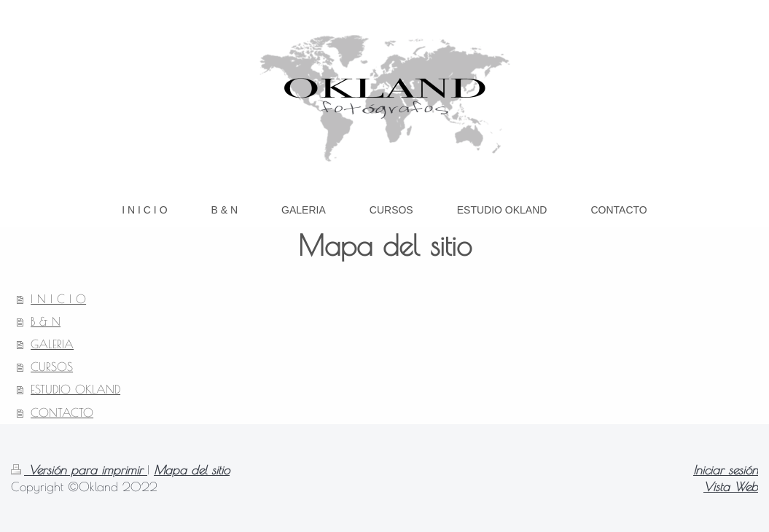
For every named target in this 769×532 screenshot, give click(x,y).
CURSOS (52, 367)
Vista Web (731, 486)
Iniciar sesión (726, 470)
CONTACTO (62, 412)
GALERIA (52, 344)
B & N (46, 321)
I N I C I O (58, 299)
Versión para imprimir (79, 470)
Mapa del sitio (192, 470)
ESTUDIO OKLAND (75, 389)
